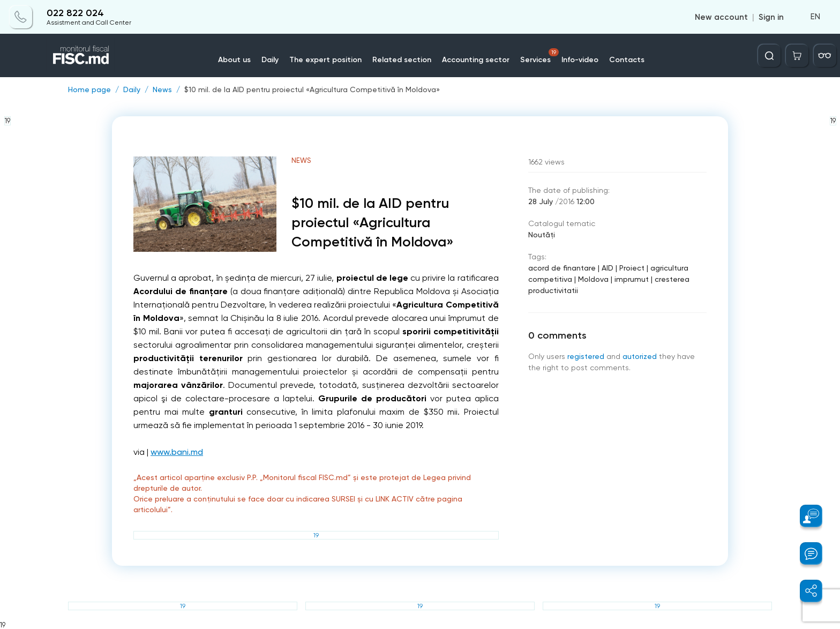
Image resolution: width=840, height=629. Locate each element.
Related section (402, 60)
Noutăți (542, 235)
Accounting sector (476, 60)
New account (721, 17)
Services (539, 56)
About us (234, 60)
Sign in (771, 17)
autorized (640, 356)
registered (586, 356)
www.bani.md (177, 452)
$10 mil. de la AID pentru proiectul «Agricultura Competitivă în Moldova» (312, 89)
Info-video (580, 60)
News (162, 89)
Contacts (627, 60)
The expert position (325, 60)
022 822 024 (75, 13)
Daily (270, 60)
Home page (89, 89)
